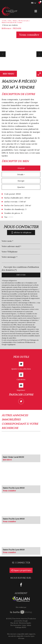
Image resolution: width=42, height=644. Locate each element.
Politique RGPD (21, 627)
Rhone (15, 21)
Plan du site (14, 623)
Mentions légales (25, 623)
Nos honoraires (16, 625)
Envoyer (21, 275)
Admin (29, 625)
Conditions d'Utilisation (25, 342)
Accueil (4, 21)
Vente (10, 21)
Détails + (21, 174)
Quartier (21, 187)
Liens (24, 625)
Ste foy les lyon (24, 21)
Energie (21, 181)
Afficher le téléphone (21, 233)
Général (21, 168)
